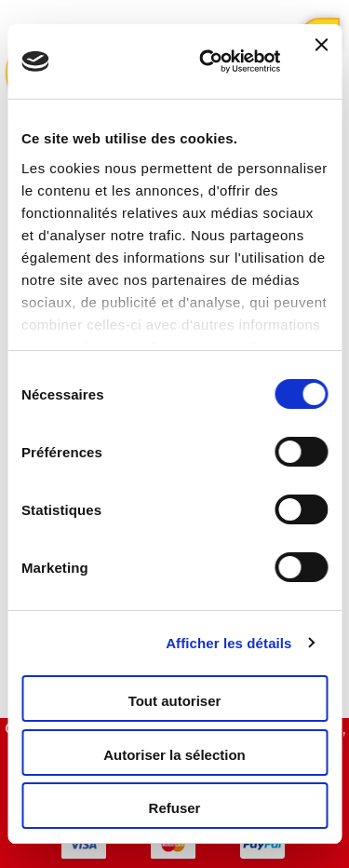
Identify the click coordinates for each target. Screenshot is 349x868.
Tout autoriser (175, 701)
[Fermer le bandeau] (321, 61)
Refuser (175, 808)
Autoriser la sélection (174, 755)
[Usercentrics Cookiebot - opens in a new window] (208, 61)
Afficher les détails (228, 643)
